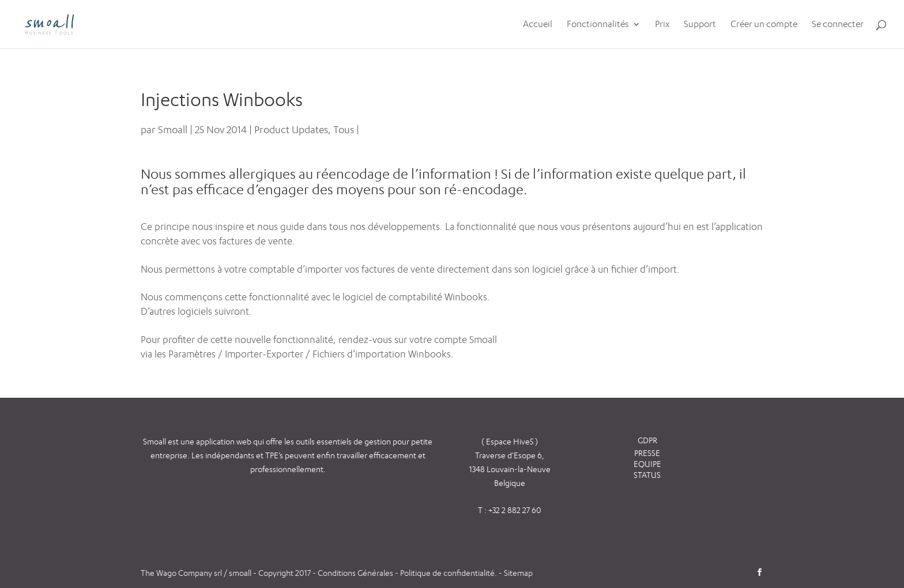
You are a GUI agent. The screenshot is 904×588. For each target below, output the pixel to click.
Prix (662, 25)
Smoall (173, 129)
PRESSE (647, 453)
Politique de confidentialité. (449, 573)
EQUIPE (647, 464)
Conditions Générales (356, 573)
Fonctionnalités (598, 25)
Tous (344, 129)
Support (700, 25)
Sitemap (518, 573)
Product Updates (291, 129)
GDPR (647, 440)
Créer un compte (764, 25)
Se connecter (838, 25)
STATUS (647, 475)
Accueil (538, 25)
